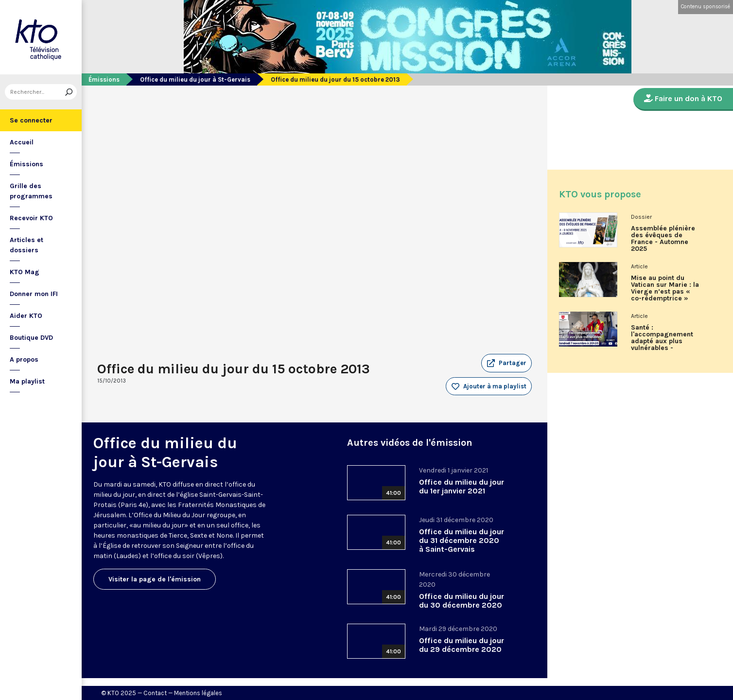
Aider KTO (26, 316)
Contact (155, 693)
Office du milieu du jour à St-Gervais (195, 79)
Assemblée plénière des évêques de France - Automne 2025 (663, 239)
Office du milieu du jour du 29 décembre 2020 (462, 645)
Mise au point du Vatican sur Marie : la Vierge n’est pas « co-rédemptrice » (665, 288)
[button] (506, 363)
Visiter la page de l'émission (155, 579)
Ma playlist (27, 381)
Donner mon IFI (34, 294)
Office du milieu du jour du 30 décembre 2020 (462, 601)
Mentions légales (198, 693)
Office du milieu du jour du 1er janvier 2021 (462, 486)
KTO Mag (25, 272)
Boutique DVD (31, 338)
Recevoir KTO (31, 218)
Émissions (26, 164)
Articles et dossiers (26, 245)
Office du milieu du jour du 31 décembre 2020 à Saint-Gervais (462, 540)
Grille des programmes (31, 191)
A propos (24, 359)
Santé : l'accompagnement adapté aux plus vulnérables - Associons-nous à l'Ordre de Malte (662, 341)
